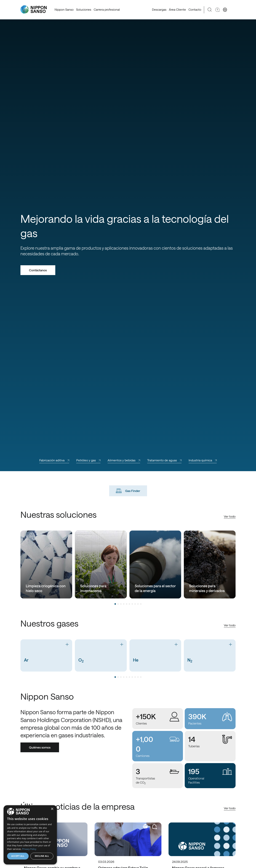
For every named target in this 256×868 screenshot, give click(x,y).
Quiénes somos (40, 747)
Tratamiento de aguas (164, 460)
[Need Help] (217, 10)
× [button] (52, 809)
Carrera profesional (107, 9)
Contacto (195, 9)
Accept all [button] (18, 856)
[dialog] (30, 835)
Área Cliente (177, 9)
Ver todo (230, 516)
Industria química (203, 460)
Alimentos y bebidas (124, 460)
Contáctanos (38, 270)
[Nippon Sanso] (34, 10)
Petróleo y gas (88, 460)
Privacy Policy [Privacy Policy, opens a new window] (29, 849)
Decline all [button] (42, 856)
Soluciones (84, 9)
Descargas (159, 9)
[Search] (210, 10)
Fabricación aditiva (54, 460)
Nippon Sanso (64, 9)
